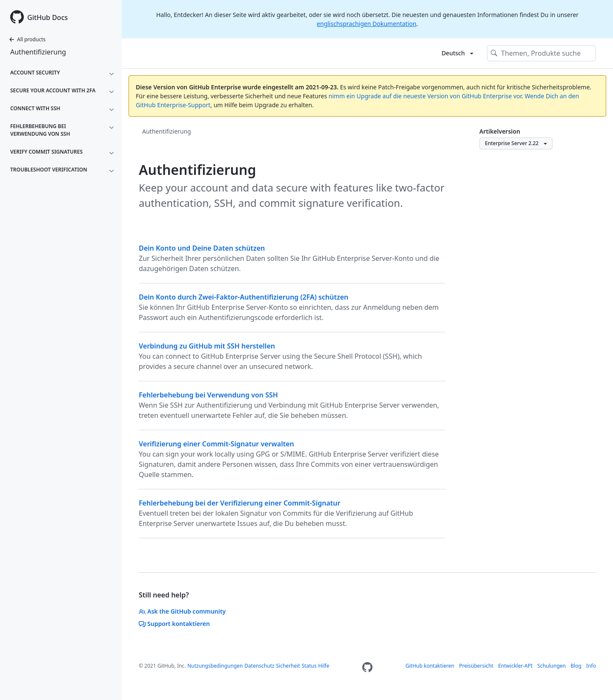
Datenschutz (259, 666)
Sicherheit (288, 666)
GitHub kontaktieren (430, 666)
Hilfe (324, 666)
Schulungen (551, 666)
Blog (576, 666)
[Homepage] (367, 667)
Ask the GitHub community (182, 611)
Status (309, 666)
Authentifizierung (38, 52)
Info (591, 666)
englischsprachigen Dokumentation (367, 24)
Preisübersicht (476, 666)
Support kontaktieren (174, 624)
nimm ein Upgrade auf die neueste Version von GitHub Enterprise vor (425, 96)
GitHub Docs (47, 17)
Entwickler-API (515, 666)
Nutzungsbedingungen (215, 666)
